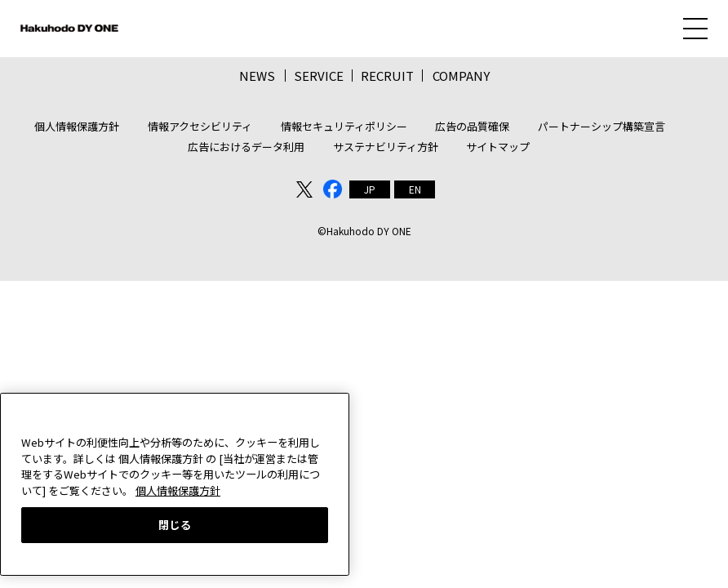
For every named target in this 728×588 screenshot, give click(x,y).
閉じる (175, 525)
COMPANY (461, 76)
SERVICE (319, 76)
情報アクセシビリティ (200, 126)
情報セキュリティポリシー (344, 126)
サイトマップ (498, 147)
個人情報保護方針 (77, 126)
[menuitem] (370, 189)
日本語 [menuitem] (370, 189)
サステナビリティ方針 (386, 147)
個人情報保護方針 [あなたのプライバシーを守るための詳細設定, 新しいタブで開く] (178, 490)
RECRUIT (387, 76)
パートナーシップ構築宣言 (601, 126)
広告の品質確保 (472, 126)
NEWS (257, 76)
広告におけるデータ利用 (246, 147)
